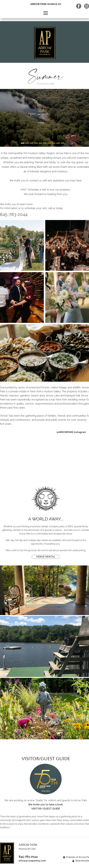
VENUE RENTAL (46, 557)
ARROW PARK (46, 4)
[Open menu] (46, 13)
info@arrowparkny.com (32, 861)
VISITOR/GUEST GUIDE (46, 759)
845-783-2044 (28, 857)
